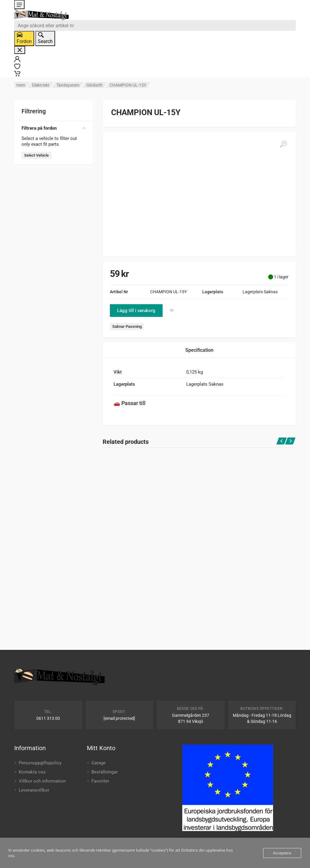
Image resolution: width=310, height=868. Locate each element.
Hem (21, 85)
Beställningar (105, 772)
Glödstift (94, 85)
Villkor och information (42, 781)
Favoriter (100, 781)
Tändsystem (68, 85)
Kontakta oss (32, 772)
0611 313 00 (48, 718)
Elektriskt (41, 85)
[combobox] (155, 25)
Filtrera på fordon (54, 128)
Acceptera (282, 853)
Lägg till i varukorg (136, 311)
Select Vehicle (36, 155)
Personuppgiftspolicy (40, 763)
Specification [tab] (199, 350)
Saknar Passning (127, 326)
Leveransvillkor (34, 790)
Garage (99, 763)
